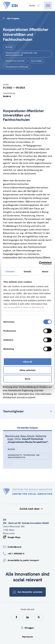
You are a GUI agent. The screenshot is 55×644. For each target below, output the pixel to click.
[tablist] (27, 453)
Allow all (27, 362)
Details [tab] (28, 271)
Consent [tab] (10, 271)
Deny (27, 379)
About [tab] (45, 271)
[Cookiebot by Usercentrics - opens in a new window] (39, 263)
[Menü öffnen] (48, 6)
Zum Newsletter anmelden (28, 592)
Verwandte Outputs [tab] (27, 428)
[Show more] (9, 463)
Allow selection (27, 370)
